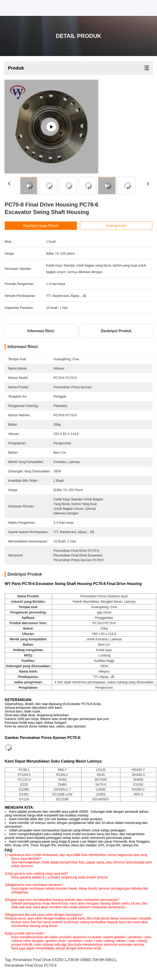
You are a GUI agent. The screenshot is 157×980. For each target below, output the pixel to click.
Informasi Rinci (41, 331)
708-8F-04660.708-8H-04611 (92, 960)
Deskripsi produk (116, 331)
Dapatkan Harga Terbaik (41, 226)
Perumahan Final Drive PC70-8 (31, 965)
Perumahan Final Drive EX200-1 (40, 960)
